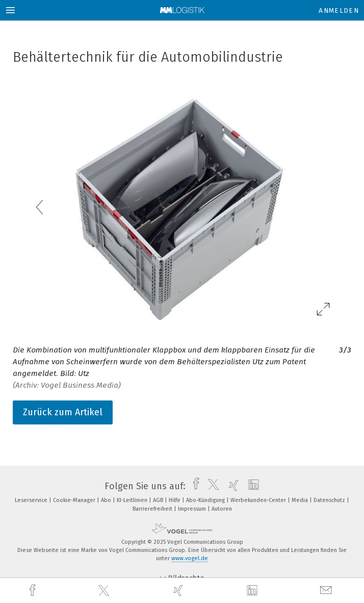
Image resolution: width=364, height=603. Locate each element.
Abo (107, 500)
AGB (159, 500)
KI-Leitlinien (133, 500)
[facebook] (34, 591)
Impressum (193, 509)
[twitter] (105, 591)
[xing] (179, 591)
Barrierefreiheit (153, 509)
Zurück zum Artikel (63, 412)
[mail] (327, 591)
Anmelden (339, 10)
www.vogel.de (190, 558)
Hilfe (175, 500)
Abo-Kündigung (206, 500)
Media (301, 500)
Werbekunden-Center (259, 500)
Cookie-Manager (75, 500)
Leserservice (32, 500)
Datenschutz (330, 500)
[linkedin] (253, 591)
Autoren (222, 509)
